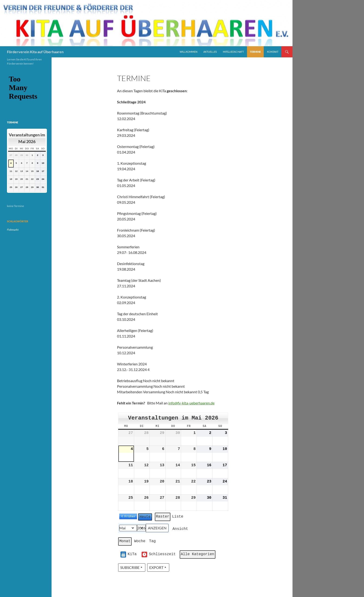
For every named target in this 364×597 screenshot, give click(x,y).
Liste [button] (178, 518)
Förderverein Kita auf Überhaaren (35, 52)
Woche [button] (140, 541)
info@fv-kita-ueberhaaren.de (191, 403)
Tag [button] (152, 541)
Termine (255, 52)
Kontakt (273, 52)
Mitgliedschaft (233, 52)
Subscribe (132, 567)
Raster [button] (163, 518)
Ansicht (181, 530)
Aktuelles (210, 52)
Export (158, 567)
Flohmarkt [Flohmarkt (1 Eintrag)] (13, 230)
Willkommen (188, 52)
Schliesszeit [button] (159, 554)
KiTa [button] (128, 554)
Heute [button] (145, 517)
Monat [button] (125, 541)
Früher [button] (130, 516)
